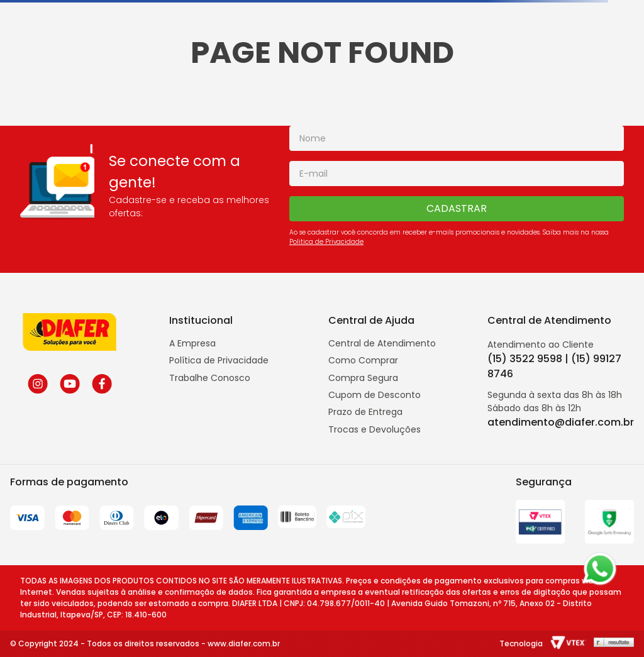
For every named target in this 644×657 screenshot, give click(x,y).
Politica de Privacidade (326, 242)
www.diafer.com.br (244, 643)
